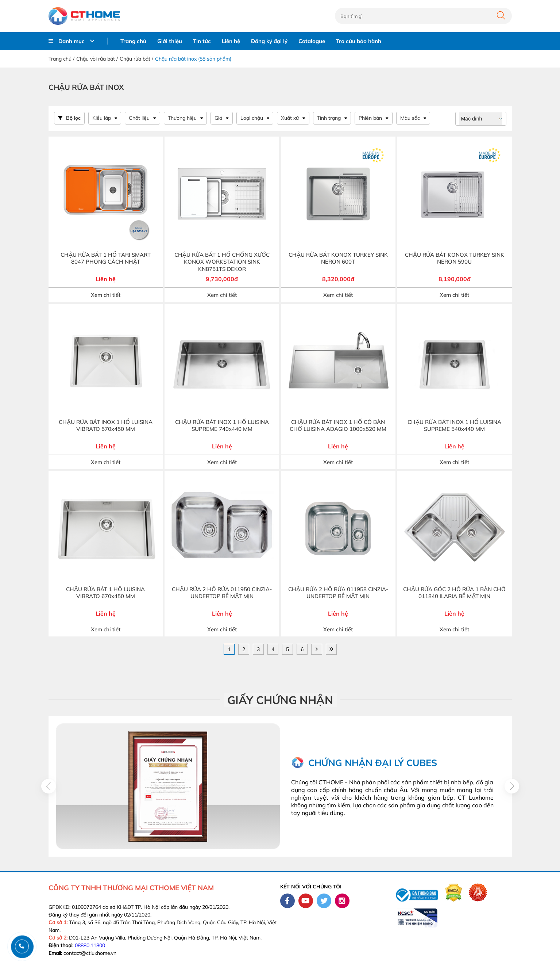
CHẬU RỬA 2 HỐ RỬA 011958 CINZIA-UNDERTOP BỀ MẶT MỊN (338, 593)
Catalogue (312, 41)
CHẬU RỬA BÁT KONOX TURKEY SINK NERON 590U (455, 258)
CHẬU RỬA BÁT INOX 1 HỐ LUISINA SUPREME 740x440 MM (222, 426)
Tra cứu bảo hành (359, 41)
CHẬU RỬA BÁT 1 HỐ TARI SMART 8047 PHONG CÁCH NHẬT (106, 258)
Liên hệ (231, 41)
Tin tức (202, 41)
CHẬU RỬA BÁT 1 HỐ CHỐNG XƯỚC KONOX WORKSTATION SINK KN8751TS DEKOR (222, 262)
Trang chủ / (61, 59)
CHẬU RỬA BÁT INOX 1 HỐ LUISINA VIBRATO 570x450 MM (106, 426)
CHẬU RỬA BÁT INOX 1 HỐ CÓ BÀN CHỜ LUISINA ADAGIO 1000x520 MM (338, 426)
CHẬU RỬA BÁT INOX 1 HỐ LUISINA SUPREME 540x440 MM (454, 426)
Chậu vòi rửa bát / (97, 59)
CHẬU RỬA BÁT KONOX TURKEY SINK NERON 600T (338, 258)
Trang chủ (133, 41)
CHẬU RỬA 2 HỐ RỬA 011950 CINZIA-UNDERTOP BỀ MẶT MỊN (222, 593)
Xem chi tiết (106, 295)
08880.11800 (90, 945)
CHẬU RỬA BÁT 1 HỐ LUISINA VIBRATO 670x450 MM (105, 593)
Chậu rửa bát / (136, 59)
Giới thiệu (170, 41)
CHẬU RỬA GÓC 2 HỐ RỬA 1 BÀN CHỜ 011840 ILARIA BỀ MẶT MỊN (454, 593)
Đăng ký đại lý (269, 41)
